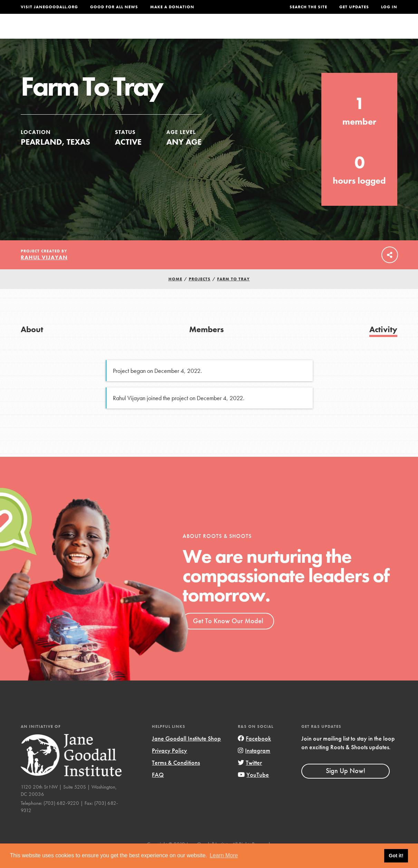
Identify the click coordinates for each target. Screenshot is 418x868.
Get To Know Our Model (228, 635)
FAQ (158, 788)
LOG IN (389, 7)
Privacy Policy (169, 764)
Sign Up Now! (346, 784)
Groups (333, 33)
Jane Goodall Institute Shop (186, 752)
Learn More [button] (224, 855)
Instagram (254, 764)
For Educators (212, 33)
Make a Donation (172, 7)
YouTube (253, 788)
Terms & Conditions (176, 776)
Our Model (261, 33)
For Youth (164, 33)
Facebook (254, 752)
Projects (299, 33)
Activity (383, 343)
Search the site (308, 7)
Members (206, 343)
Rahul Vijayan (44, 271)
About (131, 33)
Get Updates (354, 7)
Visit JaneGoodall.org (49, 7)
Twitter (250, 776)
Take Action (375, 33)
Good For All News (114, 7)
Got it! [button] (396, 856)
